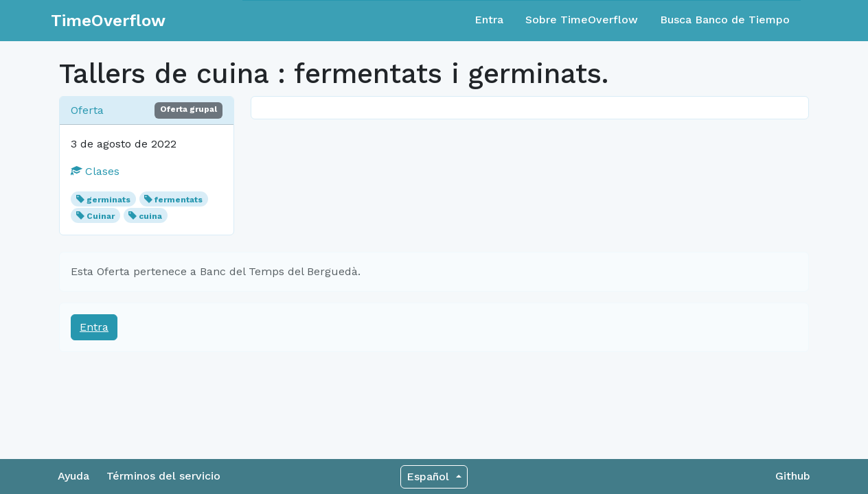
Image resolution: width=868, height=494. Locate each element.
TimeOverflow (108, 21)
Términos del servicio (163, 476)
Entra (489, 20)
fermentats (179, 200)
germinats (108, 200)
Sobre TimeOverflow (582, 20)
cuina (150, 216)
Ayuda (73, 476)
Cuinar (101, 216)
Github (793, 476)
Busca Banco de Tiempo (725, 20)
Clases (95, 171)
